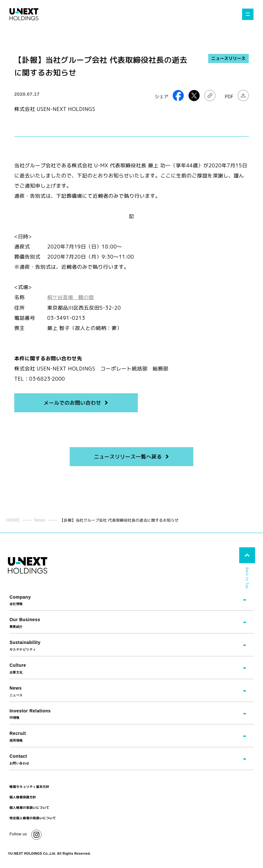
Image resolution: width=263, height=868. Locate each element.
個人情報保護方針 (23, 797)
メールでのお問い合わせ (72, 402)
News (40, 520)
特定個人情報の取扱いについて (33, 818)
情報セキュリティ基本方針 (29, 786)
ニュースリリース (228, 58)
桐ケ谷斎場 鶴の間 (71, 297)
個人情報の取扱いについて (29, 807)
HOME (13, 520)
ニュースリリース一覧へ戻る (128, 456)
